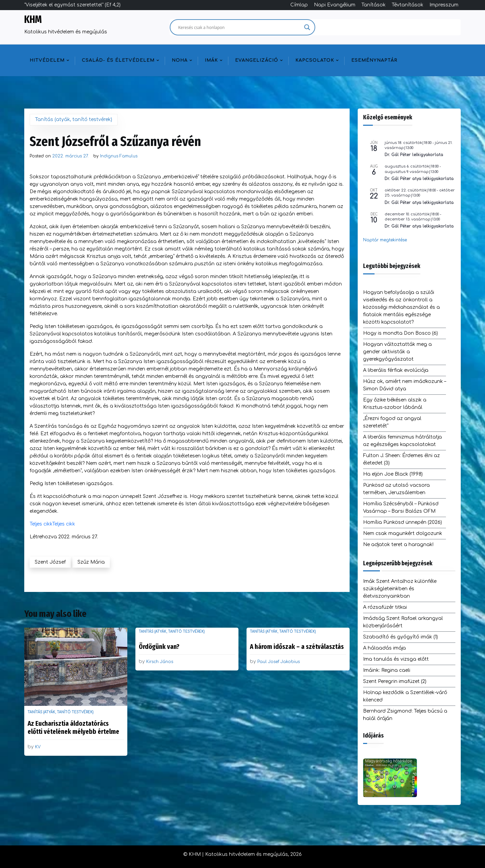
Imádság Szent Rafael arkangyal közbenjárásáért (403, 622)
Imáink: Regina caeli (387, 670)
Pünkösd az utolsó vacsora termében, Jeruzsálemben (396, 489)
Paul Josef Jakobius (279, 662)
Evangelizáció (257, 60)
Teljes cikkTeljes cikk (52, 524)
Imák (211, 60)
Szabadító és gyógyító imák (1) (400, 637)
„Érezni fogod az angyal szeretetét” (392, 422)
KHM (33, 20)
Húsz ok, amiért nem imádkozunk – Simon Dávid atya (405, 385)
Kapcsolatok (315, 60)
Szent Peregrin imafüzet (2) (395, 681)
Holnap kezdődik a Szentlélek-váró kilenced (405, 696)
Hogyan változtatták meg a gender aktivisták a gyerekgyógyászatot (397, 352)
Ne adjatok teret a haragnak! (398, 545)
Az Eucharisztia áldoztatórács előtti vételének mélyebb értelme (73, 727)
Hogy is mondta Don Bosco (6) (400, 333)
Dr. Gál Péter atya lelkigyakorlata (419, 179)
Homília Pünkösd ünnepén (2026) (402, 522)
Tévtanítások (408, 5)
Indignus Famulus (119, 156)
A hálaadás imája (384, 648)
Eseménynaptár (374, 60)
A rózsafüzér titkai (385, 607)
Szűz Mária (91, 562)
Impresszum (444, 5)
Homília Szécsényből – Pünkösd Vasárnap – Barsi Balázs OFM (401, 507)
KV (38, 747)
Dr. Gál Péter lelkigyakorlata (414, 155)
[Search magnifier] (307, 27)
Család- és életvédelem (118, 60)
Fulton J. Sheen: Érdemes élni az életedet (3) (401, 459)
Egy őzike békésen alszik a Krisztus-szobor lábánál (395, 404)
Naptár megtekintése (385, 240)
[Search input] (239, 27)
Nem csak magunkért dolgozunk (403, 533)
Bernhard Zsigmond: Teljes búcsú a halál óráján (405, 715)
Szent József (50, 562)
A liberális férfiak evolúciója (396, 370)
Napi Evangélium (335, 5)
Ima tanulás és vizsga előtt (396, 659)
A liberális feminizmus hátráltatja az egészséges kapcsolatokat (402, 441)
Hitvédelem (47, 60)
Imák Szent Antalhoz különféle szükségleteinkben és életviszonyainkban (400, 589)
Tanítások (374, 5)
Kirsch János (160, 662)
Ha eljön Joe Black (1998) (393, 474)
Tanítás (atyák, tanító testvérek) (74, 119)
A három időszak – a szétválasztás (297, 647)
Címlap (299, 5)
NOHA (180, 60)
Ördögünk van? (159, 647)
